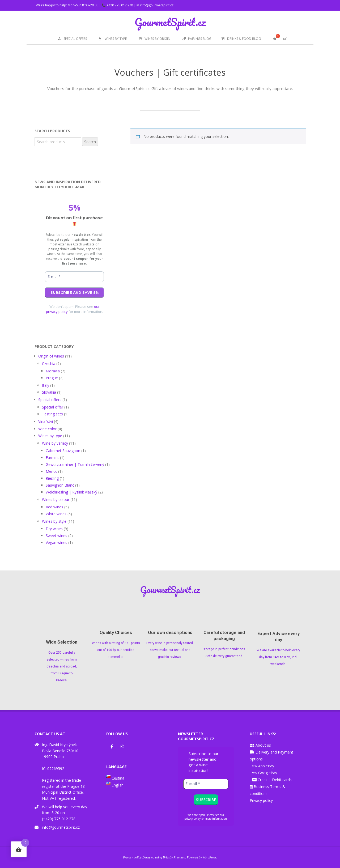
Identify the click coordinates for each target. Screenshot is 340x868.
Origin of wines (51, 356)
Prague (52, 378)
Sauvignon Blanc (60, 485)
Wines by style (54, 521)
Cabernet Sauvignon (63, 451)
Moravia (53, 371)
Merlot (51, 471)
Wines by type (50, 436)
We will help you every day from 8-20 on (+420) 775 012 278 (65, 813)
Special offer (53, 407)
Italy (46, 385)
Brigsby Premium (174, 857)
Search (90, 142)
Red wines (54, 507)
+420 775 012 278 (120, 5)
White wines (56, 514)
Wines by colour (56, 499)
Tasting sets (52, 414)
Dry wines (54, 529)
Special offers (50, 400)
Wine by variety (55, 443)
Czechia (49, 363)
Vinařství (46, 421)
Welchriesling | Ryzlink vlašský (71, 492)
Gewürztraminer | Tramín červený (75, 464)
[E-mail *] (74, 277)
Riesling (52, 478)
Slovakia (49, 392)
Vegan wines (56, 542)
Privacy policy (261, 800)
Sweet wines (56, 536)
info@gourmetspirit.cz (157, 5)
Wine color (47, 429)
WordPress (209, 857)
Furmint (52, 458)
